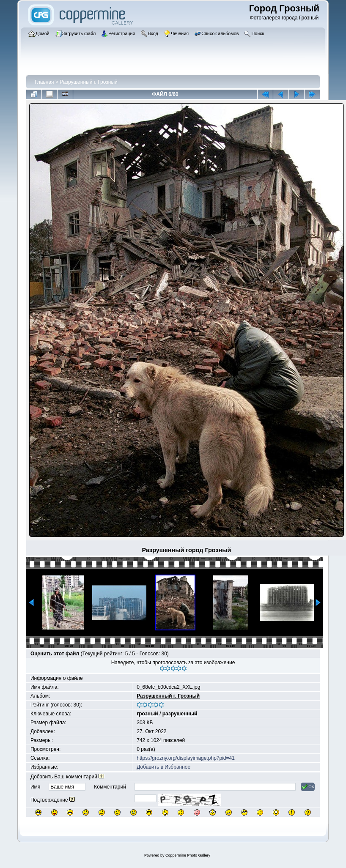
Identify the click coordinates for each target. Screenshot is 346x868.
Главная (44, 82)
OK (308, 787)
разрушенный (180, 714)
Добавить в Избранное (163, 767)
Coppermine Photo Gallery (188, 855)
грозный (147, 714)
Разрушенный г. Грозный (88, 82)
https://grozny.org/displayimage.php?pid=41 (186, 758)
